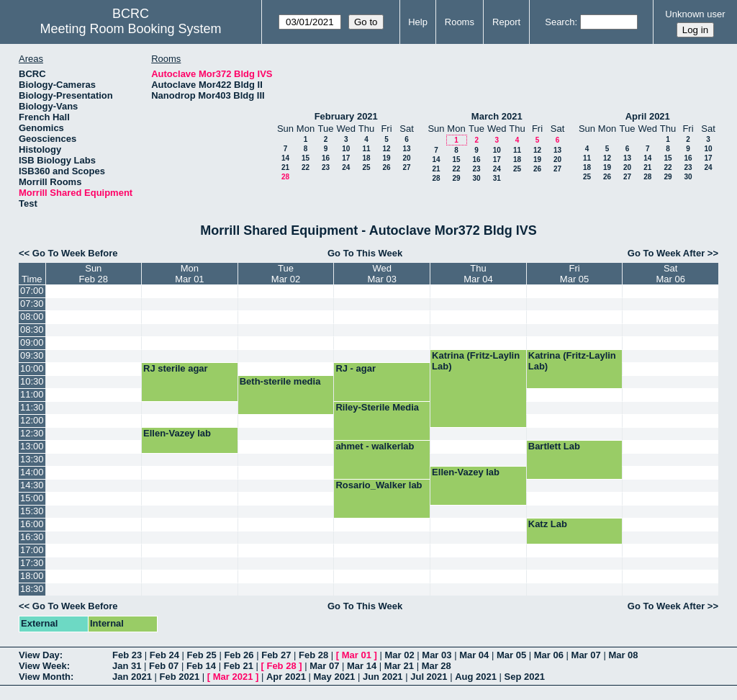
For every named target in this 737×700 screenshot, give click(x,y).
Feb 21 (239, 666)
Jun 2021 (383, 677)
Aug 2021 (476, 677)
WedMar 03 (382, 274)
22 (306, 167)
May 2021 (335, 677)
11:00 (32, 394)
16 (326, 158)
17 (346, 158)
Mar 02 (400, 655)
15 (306, 158)
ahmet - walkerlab (375, 446)
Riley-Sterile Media (377, 407)
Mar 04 (474, 655)
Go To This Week (365, 253)
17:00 (32, 550)
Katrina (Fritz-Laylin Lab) (476, 361)
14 (285, 158)
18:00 (32, 576)
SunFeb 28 (94, 274)
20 (406, 158)
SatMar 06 (670, 274)
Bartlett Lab (554, 446)
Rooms (460, 22)
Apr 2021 (286, 677)
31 (497, 178)
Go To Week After (666, 253)
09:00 (32, 342)
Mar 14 (362, 666)
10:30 (32, 381)
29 (456, 178)
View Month (45, 677)
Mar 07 (586, 655)
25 (366, 167)
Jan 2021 (132, 677)
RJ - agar (356, 368)
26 (386, 167)
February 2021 (346, 116)
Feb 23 (127, 655)
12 (386, 149)
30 (476, 178)
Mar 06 (549, 655)
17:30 (32, 563)
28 (285, 177)
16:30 (32, 537)
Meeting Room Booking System (130, 29)
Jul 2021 (429, 677)
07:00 (32, 291)
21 (285, 167)
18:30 (32, 589)
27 (406, 167)
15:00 (32, 498)
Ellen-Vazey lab (177, 433)
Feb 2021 (180, 677)
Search (560, 22)
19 (386, 158)
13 (406, 149)
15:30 (32, 511)
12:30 (32, 433)
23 (326, 167)
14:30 (32, 485)
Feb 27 (276, 655)
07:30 (32, 304)
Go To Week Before (75, 253)
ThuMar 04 (478, 274)
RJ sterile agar (176, 368)
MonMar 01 (189, 274)
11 (366, 149)
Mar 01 (357, 655)
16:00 (32, 524)
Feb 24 (164, 655)
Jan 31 (127, 666)
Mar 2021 (233, 677)
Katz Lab (548, 524)
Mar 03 (437, 655)
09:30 (32, 355)
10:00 (32, 368)
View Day (39, 655)
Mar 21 (399, 666)
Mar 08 (623, 655)
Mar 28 (437, 666)
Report (506, 22)
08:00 (32, 317)
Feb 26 (239, 655)
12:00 (32, 420)
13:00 (32, 446)
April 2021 (648, 116)
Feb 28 (313, 655)
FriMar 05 (574, 274)
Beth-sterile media (280, 381)
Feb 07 (164, 666)
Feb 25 (202, 655)
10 (346, 149)
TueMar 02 (286, 274)
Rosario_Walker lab (379, 485)
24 (346, 167)
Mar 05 (511, 655)
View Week (43, 666)
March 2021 (497, 116)
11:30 (32, 407)
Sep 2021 (525, 677)
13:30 (32, 459)
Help (418, 22)
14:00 (32, 472)
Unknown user (695, 14)
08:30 (32, 329)
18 (366, 158)
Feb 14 (201, 666)
